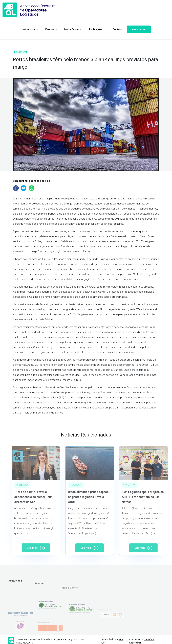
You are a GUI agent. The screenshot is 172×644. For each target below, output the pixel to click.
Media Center (55, 29)
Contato (100, 29)
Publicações (79, 29)
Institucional (12, 29)
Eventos (33, 29)
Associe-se (122, 29)
